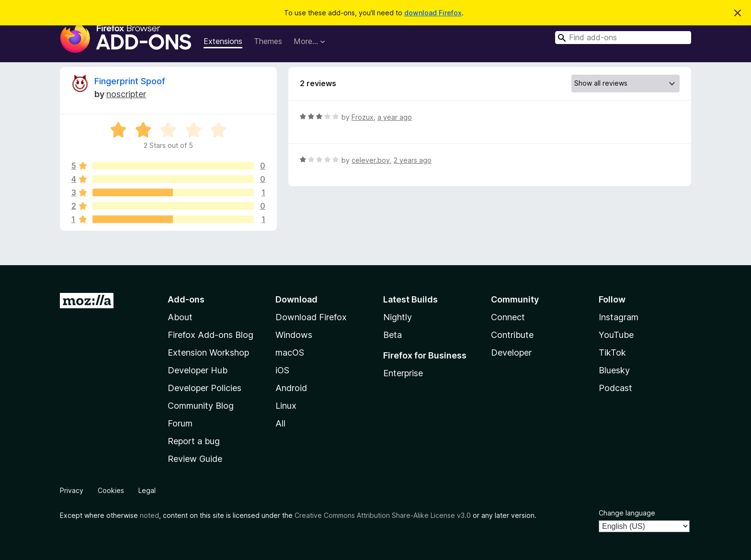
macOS (290, 353)
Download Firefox (311, 317)
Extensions (223, 41)
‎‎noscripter (126, 94)
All (280, 423)
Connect (508, 317)
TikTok (612, 353)
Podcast (615, 388)
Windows (294, 335)
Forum (180, 423)
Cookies (111, 490)
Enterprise (403, 373)
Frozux (363, 117)
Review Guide (195, 459)
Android (291, 388)
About (180, 317)
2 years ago (413, 160)
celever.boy (371, 160)
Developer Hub (198, 370)
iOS (282, 370)
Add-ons (186, 299)
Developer (511, 353)
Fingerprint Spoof (130, 81)
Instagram (619, 317)
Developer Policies (205, 388)
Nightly (398, 317)
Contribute (512, 335)
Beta (393, 335)
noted (149, 515)
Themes (268, 41)
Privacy (72, 490)
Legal (147, 490)
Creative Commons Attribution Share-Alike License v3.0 (383, 515)
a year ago (395, 117)
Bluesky (614, 370)
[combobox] (623, 38)
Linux (286, 406)
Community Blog (201, 406)
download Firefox (433, 13)
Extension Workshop (208, 353)
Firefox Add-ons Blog (211, 335)
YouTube (616, 335)
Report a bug (194, 441)
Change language (627, 513)
